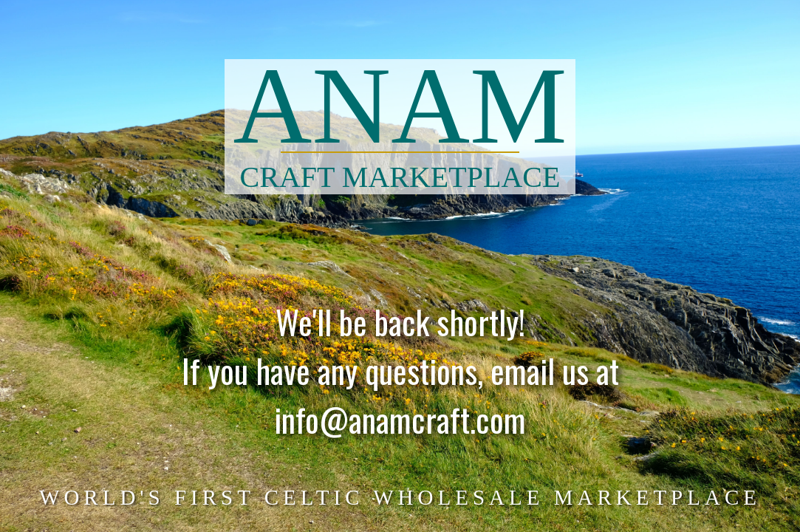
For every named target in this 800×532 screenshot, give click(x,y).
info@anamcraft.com (400, 427)
